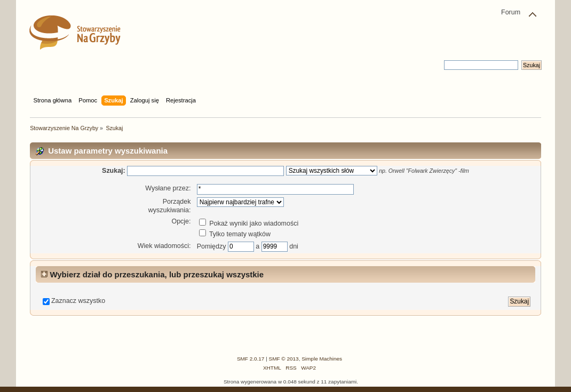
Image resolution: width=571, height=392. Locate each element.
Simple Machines (322, 359)
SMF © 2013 (284, 359)
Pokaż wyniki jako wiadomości (249, 223)
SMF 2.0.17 (251, 359)
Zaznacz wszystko (78, 301)
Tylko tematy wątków (235, 234)
